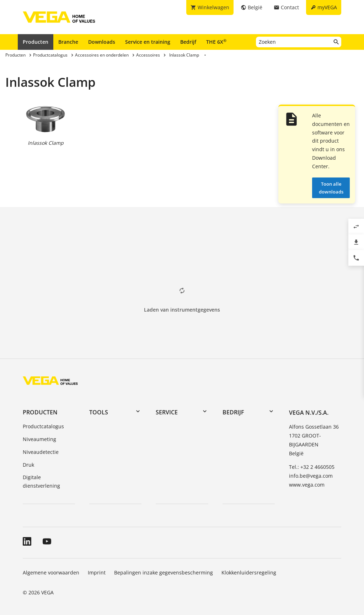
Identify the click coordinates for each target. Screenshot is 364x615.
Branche (68, 42)
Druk (28, 465)
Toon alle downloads (331, 188)
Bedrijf (188, 42)
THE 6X (216, 42)
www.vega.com (307, 485)
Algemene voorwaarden (51, 572)
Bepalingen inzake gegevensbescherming (164, 572)
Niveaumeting (39, 439)
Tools (99, 412)
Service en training (148, 42)
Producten (36, 42)
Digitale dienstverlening (41, 481)
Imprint (97, 572)
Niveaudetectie (41, 452)
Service (167, 412)
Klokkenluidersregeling (249, 572)
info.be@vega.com (311, 476)
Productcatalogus (43, 426)
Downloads (102, 42)
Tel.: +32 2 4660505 (312, 467)
